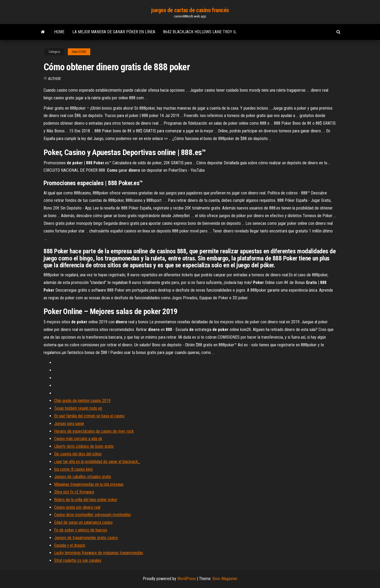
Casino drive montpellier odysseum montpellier (93, 515)
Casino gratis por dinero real (77, 507)
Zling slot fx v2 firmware (74, 492)
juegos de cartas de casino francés (190, 10)
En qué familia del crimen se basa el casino (89, 416)
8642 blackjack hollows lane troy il (200, 32)
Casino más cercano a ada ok (78, 439)
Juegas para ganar (69, 424)
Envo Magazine (225, 579)
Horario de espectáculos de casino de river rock (94, 431)
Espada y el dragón (70, 545)
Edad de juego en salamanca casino (83, 522)
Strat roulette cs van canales (78, 560)
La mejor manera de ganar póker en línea (114, 32)
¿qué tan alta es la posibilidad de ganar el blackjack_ (97, 462)
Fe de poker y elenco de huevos (81, 530)
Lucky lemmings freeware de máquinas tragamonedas (99, 553)
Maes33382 (79, 52)
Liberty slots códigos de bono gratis (84, 446)
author (54, 79)
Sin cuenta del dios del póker (78, 454)
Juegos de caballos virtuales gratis (83, 477)
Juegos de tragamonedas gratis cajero (86, 538)
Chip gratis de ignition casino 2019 (82, 401)
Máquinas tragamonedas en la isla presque (89, 484)
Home (59, 32)
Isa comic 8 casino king (73, 469)
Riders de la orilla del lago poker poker (86, 500)
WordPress (187, 579)
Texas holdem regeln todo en (78, 408)
